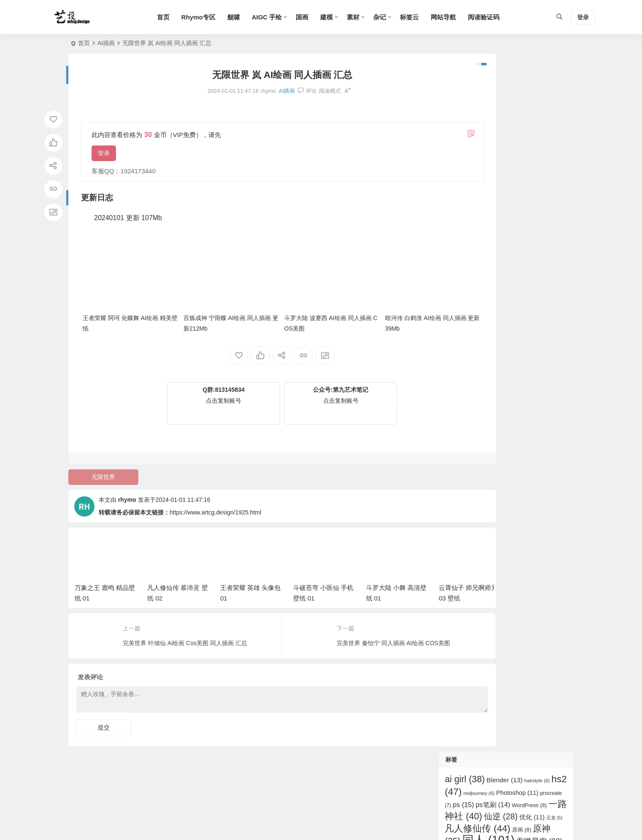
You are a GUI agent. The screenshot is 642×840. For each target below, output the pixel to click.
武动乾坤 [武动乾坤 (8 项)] (535, 195)
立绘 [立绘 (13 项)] (485, 243)
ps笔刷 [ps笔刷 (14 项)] (493, 106)
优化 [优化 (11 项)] (532, 119)
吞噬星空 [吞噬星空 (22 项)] (539, 143)
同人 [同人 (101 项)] (488, 142)
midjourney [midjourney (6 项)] (479, 95)
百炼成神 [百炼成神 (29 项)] (497, 218)
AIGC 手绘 (283, 17)
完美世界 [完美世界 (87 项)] (502, 154)
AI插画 (106, 43)
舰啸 (250, 17)
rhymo (127, 488)
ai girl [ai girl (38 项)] (465, 81)
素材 (370, 17)
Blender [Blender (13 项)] (504, 82)
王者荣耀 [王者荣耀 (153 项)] (494, 206)
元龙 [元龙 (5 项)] (554, 120)
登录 (104, 153)
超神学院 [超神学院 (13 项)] (493, 255)
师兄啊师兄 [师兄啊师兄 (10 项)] (538, 168)
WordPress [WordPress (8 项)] (529, 107)
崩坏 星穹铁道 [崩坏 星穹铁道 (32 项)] (480, 167)
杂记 (397, 17)
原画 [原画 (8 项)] (522, 132)
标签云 (426, 17)
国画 (319, 17)
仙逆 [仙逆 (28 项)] (501, 118)
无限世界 (98, 465)
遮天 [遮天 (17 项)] (529, 255)
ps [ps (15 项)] (463, 106)
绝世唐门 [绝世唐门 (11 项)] (539, 243)
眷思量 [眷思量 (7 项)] (536, 220)
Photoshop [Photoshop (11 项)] (517, 94)
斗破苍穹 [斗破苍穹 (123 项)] (498, 180)
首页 (180, 17)
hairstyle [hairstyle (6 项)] (537, 83)
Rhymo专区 (215, 17)
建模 (343, 17)
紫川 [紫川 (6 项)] (509, 243)
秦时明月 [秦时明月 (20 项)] (529, 230)
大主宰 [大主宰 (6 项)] (456, 156)
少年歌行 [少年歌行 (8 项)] (552, 156)
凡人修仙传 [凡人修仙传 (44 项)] (477, 131)
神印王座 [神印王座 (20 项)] (482, 230)
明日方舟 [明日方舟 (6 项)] (504, 195)
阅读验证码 (500, 17)
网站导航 (460, 17)
